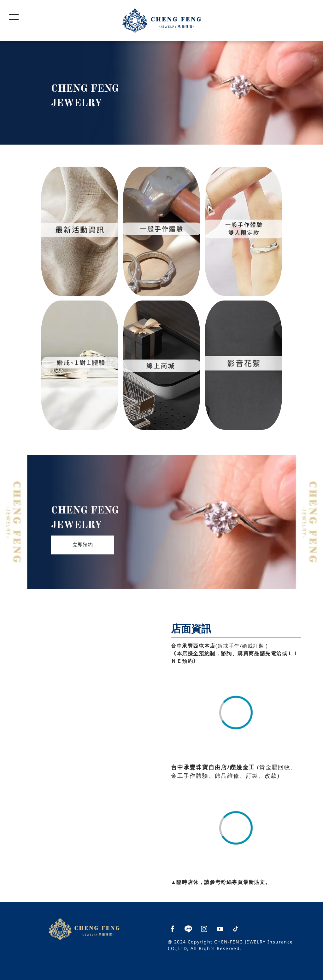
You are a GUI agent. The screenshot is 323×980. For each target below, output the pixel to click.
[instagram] (204, 930)
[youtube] (220, 930)
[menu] (14, 17)
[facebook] (173, 930)
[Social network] (188, 930)
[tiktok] (236, 930)
